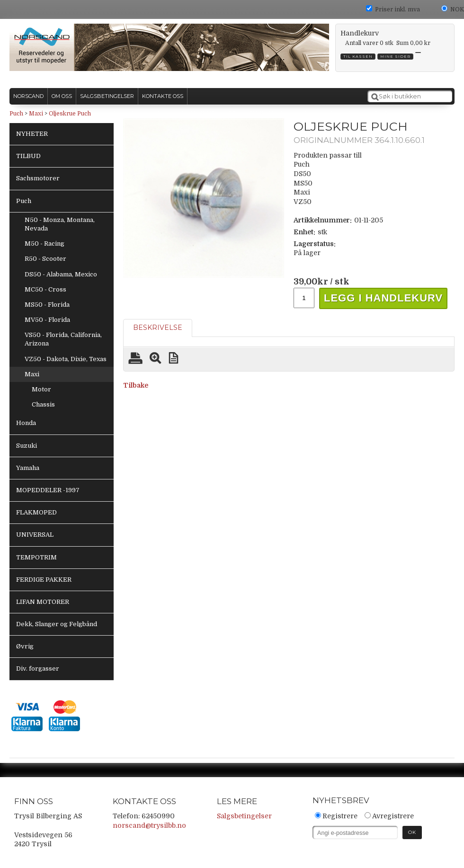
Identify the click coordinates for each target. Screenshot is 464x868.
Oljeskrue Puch (70, 114)
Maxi (36, 114)
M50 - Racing (45, 244)
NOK (457, 9)
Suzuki (27, 446)
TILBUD (28, 156)
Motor (41, 389)
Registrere (340, 816)
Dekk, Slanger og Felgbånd (57, 624)
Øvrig (25, 646)
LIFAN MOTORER (43, 602)
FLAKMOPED (36, 512)
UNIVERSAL (35, 535)
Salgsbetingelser (244, 816)
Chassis (43, 404)
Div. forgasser (38, 669)
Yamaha (28, 468)
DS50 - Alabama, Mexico (61, 274)
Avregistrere (393, 816)
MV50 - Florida (47, 320)
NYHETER (32, 134)
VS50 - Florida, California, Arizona (63, 339)
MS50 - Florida (47, 305)
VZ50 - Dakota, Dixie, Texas (66, 359)
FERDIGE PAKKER (44, 580)
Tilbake (136, 385)
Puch (16, 114)
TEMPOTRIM (36, 557)
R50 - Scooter (45, 259)
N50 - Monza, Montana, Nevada (60, 224)
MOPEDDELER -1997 (48, 490)
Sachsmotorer (38, 178)
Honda (26, 423)
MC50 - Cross (45, 289)
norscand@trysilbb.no (149, 825)
